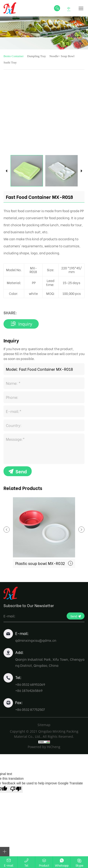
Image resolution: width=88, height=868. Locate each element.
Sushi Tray (10, 62)
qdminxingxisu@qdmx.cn (36, 640)
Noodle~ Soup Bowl (62, 56)
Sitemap (44, 725)
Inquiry (25, 324)
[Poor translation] (16, 789)
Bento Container (14, 56)
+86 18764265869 (29, 690)
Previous (6, 171)
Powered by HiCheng (44, 747)
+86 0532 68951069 (30, 684)
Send (21, 471)
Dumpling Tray (37, 56)
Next (82, 171)
